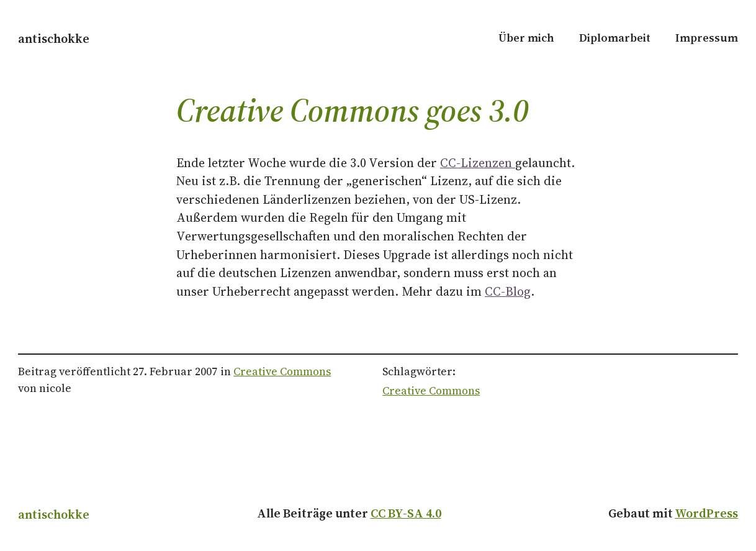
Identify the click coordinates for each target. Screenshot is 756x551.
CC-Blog (508, 292)
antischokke (54, 39)
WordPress (706, 513)
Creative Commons (282, 371)
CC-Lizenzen (478, 163)
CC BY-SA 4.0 (406, 513)
